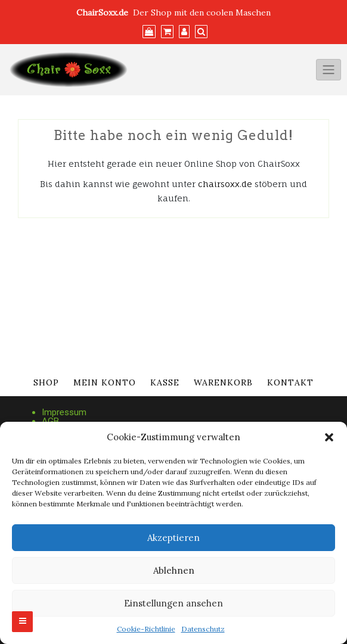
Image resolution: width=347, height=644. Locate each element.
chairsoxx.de (225, 184)
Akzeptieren (173, 538)
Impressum (64, 412)
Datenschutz (203, 629)
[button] (329, 437)
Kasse (165, 382)
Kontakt (290, 382)
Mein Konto (105, 382)
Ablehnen (174, 570)
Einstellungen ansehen (173, 603)
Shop (46, 382)
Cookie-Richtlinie (146, 629)
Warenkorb (223, 382)
